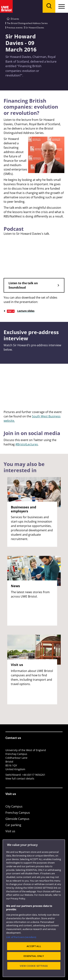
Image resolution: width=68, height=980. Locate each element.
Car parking (13, 825)
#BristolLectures (27, 444)
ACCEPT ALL (34, 946)
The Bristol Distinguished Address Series (27, 23)
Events (16, 19)
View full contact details (20, 778)
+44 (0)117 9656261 (34, 775)
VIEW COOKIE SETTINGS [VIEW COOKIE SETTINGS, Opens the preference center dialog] (34, 966)
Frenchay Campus (18, 813)
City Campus (14, 806)
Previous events (15, 28)
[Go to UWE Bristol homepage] (8, 19)
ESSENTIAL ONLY (34, 956)
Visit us (10, 831)
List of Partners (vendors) (21, 937)
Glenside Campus (17, 819)
